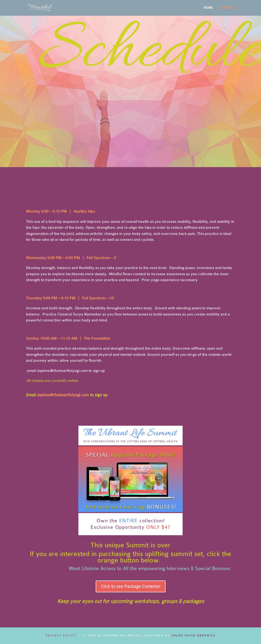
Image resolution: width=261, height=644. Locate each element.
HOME (208, 8)
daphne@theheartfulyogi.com (62, 371)
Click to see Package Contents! (131, 586)
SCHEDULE (227, 8)
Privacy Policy (61, 636)
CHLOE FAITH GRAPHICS (193, 636)
